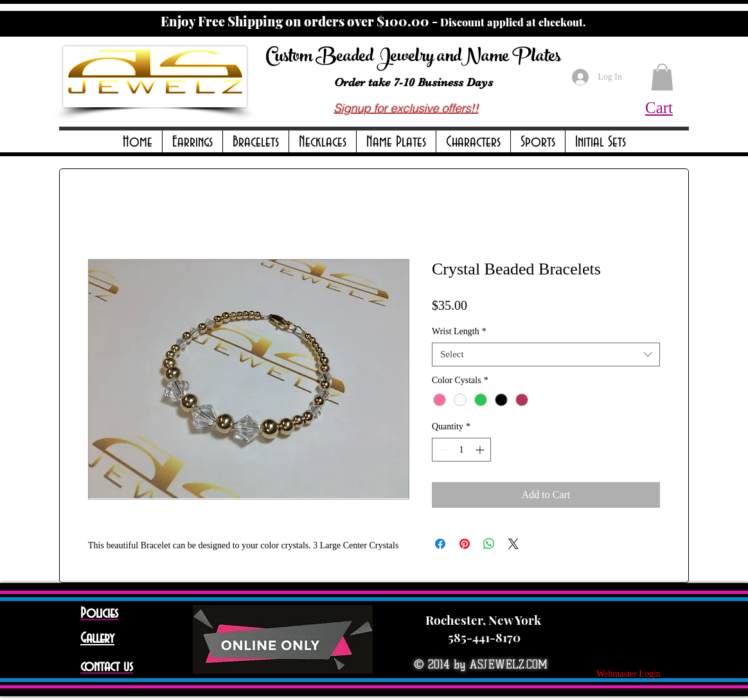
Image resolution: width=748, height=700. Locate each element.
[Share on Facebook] (440, 544)
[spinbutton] (461, 450)
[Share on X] (513, 544)
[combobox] (546, 355)
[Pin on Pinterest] (465, 544)
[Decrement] (442, 450)
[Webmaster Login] (628, 674)
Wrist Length (459, 331)
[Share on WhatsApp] (489, 544)
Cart (659, 108)
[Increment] (481, 450)
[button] (192, 142)
